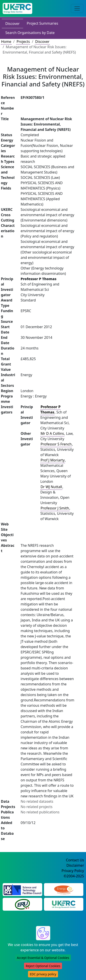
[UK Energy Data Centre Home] (17, 8)
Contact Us (75, 860)
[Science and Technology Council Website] (22, 889)
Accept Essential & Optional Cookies (43, 958)
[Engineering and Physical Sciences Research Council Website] (64, 889)
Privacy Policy (73, 871)
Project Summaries (42, 23)
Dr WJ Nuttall (51, 487)
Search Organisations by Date (30, 33)
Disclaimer (75, 865)
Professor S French (56, 444)
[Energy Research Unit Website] (22, 904)
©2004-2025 (74, 876)
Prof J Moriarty (53, 460)
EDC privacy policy (43, 974)
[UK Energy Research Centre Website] (64, 904)
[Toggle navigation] (77, 8)
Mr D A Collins (52, 433)
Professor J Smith (55, 508)
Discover (12, 24)
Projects (23, 42)
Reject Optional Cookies (43, 966)
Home (6, 42)
